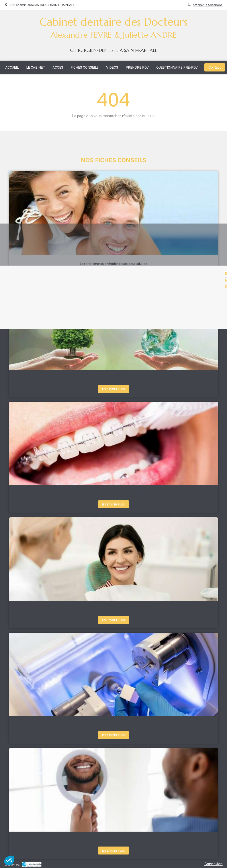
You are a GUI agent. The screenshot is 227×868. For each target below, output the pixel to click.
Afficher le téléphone (208, 5)
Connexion (213, 864)
